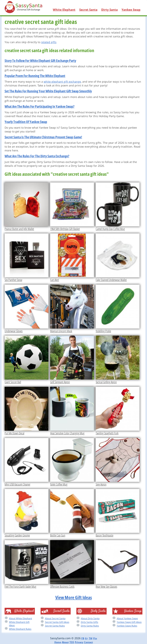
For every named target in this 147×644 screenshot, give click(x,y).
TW (91, 638)
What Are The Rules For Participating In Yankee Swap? (40, 106)
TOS (72, 642)
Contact (88, 642)
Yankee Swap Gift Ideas (129, 622)
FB (83, 638)
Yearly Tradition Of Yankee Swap (26, 122)
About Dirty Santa (90, 618)
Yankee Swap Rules (127, 626)
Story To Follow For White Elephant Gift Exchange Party (40, 61)
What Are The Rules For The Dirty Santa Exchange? (37, 156)
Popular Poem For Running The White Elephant (35, 76)
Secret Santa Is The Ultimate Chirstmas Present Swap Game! (43, 137)
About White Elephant (20, 618)
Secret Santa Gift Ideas (57, 622)
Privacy (79, 642)
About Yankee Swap (127, 618)
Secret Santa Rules (55, 626)
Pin (95, 638)
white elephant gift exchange (62, 82)
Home (58, 642)
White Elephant (64, 10)
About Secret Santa (55, 618)
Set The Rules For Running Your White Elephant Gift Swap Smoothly (48, 91)
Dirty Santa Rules (90, 626)
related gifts (49, 42)
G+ (87, 638)
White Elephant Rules (20, 629)
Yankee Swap (131, 10)
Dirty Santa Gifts (89, 622)
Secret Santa (88, 10)
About (65, 642)
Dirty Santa (109, 10)
